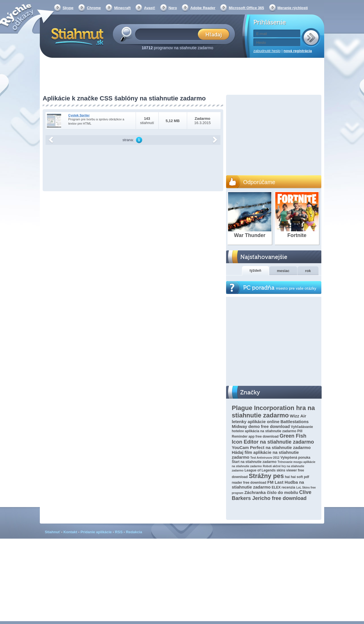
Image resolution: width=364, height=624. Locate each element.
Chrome (94, 8)
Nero (173, 8)
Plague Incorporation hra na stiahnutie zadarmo (273, 412)
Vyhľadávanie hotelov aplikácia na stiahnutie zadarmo (272, 429)
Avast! (149, 8)
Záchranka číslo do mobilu (271, 492)
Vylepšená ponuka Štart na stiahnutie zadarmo (271, 460)
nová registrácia (298, 51)
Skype (68, 8)
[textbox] (168, 34)
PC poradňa (280, 288)
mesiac (283, 271)
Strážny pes (266, 476)
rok (308, 271)
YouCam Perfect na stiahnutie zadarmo (271, 447)
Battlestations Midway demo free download (270, 424)
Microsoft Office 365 (246, 8)
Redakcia (134, 532)
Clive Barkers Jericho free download (272, 495)
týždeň (256, 270)
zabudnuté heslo (267, 51)
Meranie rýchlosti (293, 8)
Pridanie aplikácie (96, 532)
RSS (119, 532)
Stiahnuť (53, 532)
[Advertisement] (182, 77)
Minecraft (122, 8)
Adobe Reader (203, 8)
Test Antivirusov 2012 (265, 458)
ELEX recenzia (283, 487)
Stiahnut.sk (76, 36)
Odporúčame (259, 182)
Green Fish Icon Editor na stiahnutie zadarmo (273, 439)
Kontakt (70, 532)
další (215, 140)
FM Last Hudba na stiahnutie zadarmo (268, 485)
